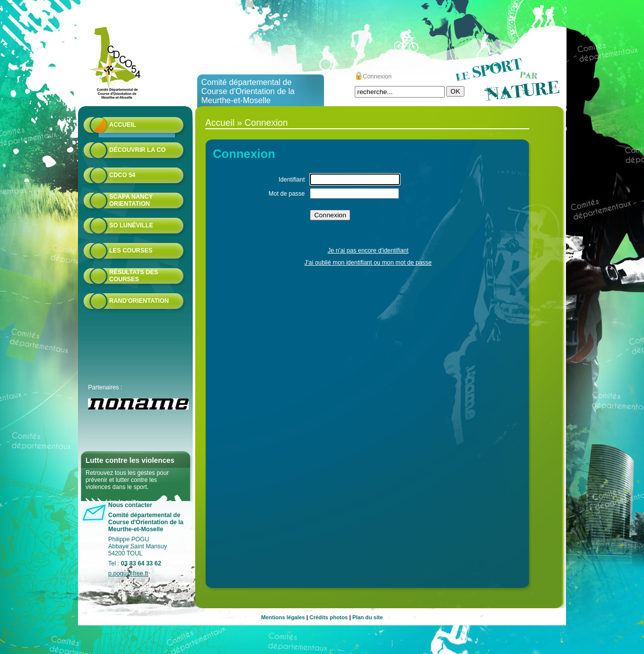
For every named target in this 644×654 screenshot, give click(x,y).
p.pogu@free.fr (128, 574)
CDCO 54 (122, 175)
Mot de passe (287, 194)
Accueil (123, 125)
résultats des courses (134, 276)
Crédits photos (329, 617)
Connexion (377, 76)
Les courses (131, 251)
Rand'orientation (139, 301)
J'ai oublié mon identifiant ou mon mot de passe (368, 263)
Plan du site (368, 617)
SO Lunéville (131, 225)
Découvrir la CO (137, 150)
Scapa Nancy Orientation (131, 200)
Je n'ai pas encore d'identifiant (368, 251)
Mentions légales (283, 617)
